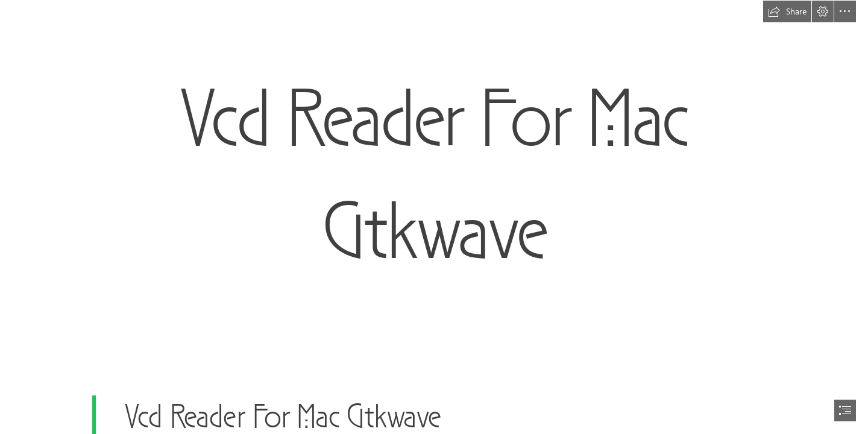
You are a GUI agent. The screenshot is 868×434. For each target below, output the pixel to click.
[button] (787, 11)
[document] (434, 217)
